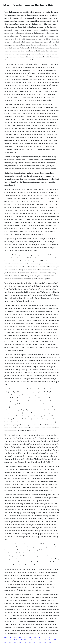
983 (5, 642)
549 (40, 637)
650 (45, 642)
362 (50, 642)
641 (40, 642)
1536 (15, 640)
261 (10, 640)
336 (55, 640)
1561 (55, 637)
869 (50, 640)
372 (20, 642)
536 (20, 637)
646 (35, 642)
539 (21, 640)
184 (10, 642)
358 (10, 637)
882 (30, 642)
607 (50, 637)
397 (40, 640)
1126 (31, 640)
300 (5, 640)
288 (35, 637)
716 (45, 637)
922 (15, 642)
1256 (45, 640)
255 (30, 637)
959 (25, 640)
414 (5, 637)
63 (35, 640)
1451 (25, 642)
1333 (25, 637)
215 (15, 637)
